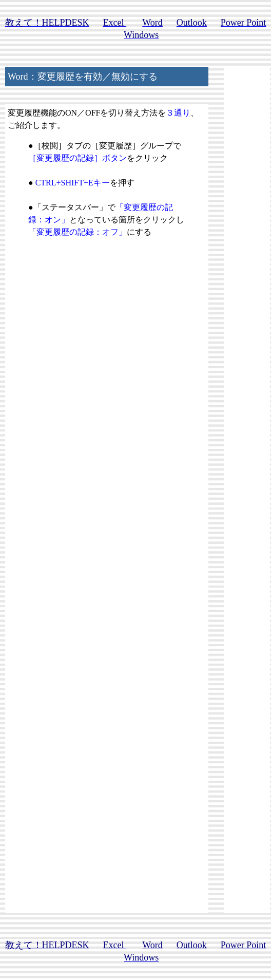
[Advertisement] (107, 419)
